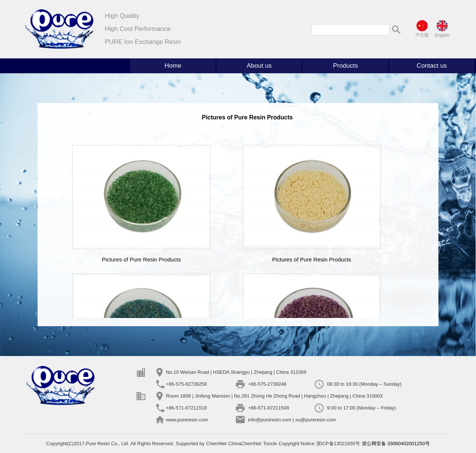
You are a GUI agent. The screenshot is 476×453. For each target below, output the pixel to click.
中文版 (422, 35)
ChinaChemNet (245, 444)
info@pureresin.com (270, 420)
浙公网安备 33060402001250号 (396, 444)
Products (345, 66)
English (442, 35)
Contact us (432, 66)
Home (173, 66)
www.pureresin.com (187, 420)
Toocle (270, 444)
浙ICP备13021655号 (338, 444)
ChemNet (217, 444)
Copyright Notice (296, 444)
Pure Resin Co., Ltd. (108, 444)
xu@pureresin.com (316, 420)
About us (259, 66)
